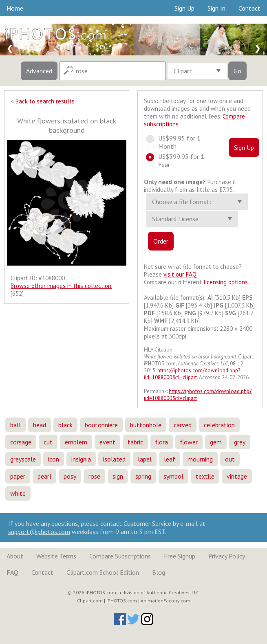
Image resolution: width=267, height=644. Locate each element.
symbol (173, 476)
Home (15, 8)
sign (118, 476)
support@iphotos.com (39, 532)
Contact (249, 8)
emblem (76, 442)
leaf (170, 459)
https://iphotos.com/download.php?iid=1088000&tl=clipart (192, 374)
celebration (219, 425)
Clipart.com (90, 601)
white (18, 493)
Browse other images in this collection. (61, 286)
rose (94, 476)
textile (205, 476)
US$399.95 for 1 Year (175, 160)
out (230, 459)
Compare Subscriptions (120, 556)
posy (70, 476)
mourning (200, 459)
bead (40, 425)
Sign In (216, 8)
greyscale (23, 459)
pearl (44, 476)
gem (216, 442)
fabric (135, 442)
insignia (81, 459)
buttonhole (146, 425)
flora (162, 442)
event (107, 442)
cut (48, 442)
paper (18, 476)
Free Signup (180, 556)
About (15, 556)
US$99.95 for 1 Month (173, 142)
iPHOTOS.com (122, 601)
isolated (114, 459)
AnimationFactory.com (165, 601)
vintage (237, 476)
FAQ (12, 572)
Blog (159, 572)
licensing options (226, 282)
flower (189, 442)
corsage (21, 442)
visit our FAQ (180, 274)
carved (183, 425)
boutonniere (101, 425)
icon (54, 459)
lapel (145, 459)
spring (143, 476)
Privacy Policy (227, 556)
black (65, 425)
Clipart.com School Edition (103, 572)
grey (240, 442)
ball (15, 425)
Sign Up (184, 8)
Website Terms (56, 556)
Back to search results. (46, 101)
